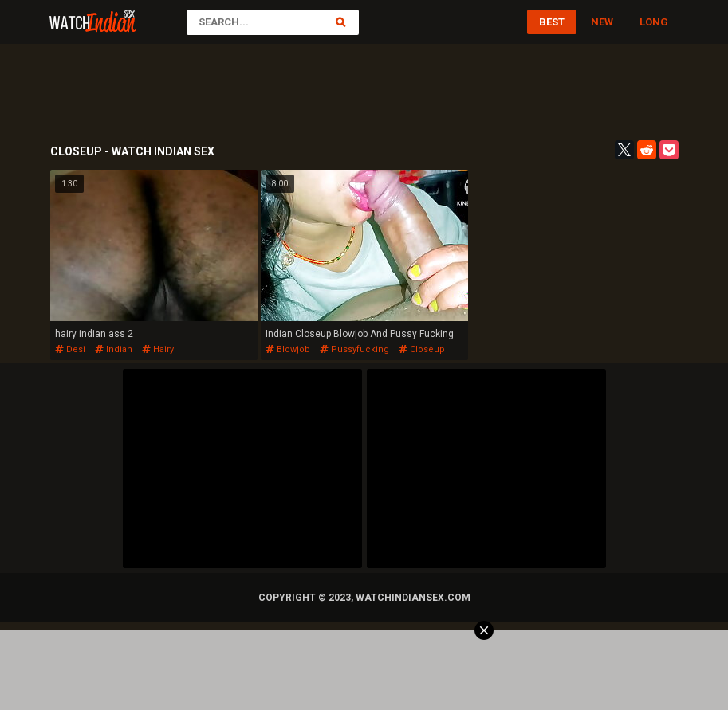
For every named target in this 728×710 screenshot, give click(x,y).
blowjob (288, 349)
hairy (158, 349)
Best (552, 22)
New (602, 22)
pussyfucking (354, 349)
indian (114, 349)
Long (654, 22)
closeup (422, 349)
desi (70, 349)
